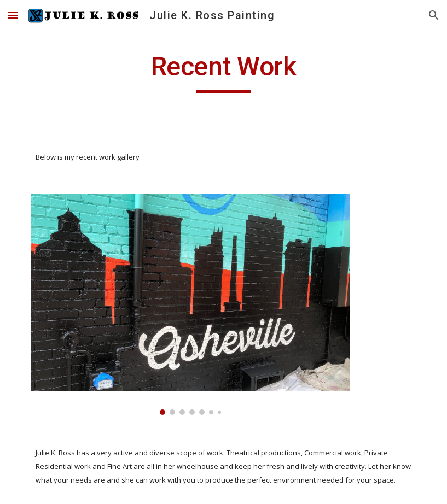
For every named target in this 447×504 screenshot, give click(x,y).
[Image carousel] (191, 304)
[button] (13, 15)
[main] (223, 72)
